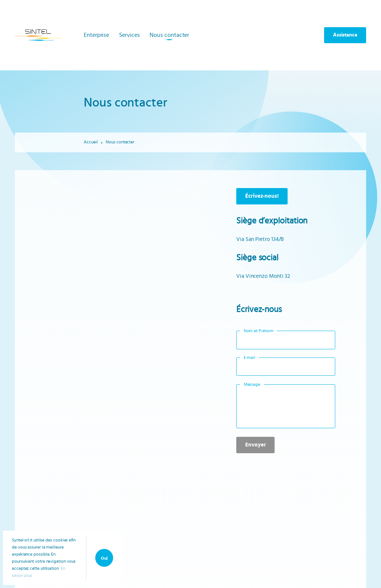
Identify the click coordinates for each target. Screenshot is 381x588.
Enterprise (96, 35)
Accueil (91, 142)
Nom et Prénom (259, 331)
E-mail (250, 357)
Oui (104, 558)
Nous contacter (169, 35)
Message (252, 384)
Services (129, 35)
